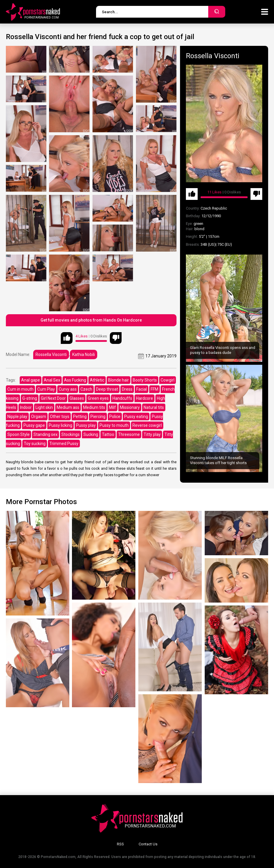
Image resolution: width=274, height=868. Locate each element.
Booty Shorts (145, 380)
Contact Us (148, 844)
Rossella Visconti (51, 354)
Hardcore (144, 398)
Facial (142, 389)
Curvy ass (68, 389)
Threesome (129, 434)
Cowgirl (168, 380)
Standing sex (46, 434)
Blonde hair (118, 380)
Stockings (70, 434)
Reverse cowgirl (147, 425)
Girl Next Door (53, 398)
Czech (86, 389)
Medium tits (94, 407)
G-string (30, 398)
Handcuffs (122, 398)
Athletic (97, 380)
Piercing (98, 417)
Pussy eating (136, 417)
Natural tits (154, 407)
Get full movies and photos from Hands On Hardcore (91, 320)
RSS (120, 844)
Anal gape (31, 380)
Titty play (152, 434)
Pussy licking (60, 425)
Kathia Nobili (84, 354)
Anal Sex (52, 380)
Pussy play (86, 425)
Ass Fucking (75, 380)
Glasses (77, 398)
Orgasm (39, 417)
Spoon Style (19, 434)
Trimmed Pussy (64, 444)
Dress (127, 389)
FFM (154, 389)
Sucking (91, 434)
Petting (80, 417)
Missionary (130, 407)
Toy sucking (35, 444)
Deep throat (107, 389)
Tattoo (108, 434)
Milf (112, 407)
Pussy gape (34, 425)
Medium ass (68, 407)
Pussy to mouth (114, 425)
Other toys (60, 417)
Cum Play (46, 389)
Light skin (44, 407)
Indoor (26, 407)
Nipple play (17, 417)
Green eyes (98, 398)
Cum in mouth (20, 389)
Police (115, 417)
